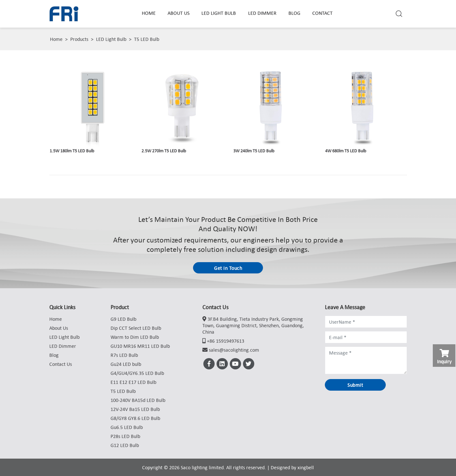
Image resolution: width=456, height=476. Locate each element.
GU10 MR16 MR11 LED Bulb (140, 346)
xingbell (306, 467)
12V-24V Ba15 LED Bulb (135, 409)
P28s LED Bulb (125, 436)
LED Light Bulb (219, 13)
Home (149, 13)
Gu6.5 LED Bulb (127, 427)
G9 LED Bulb (123, 319)
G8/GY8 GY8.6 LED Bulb (135, 418)
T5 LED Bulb (147, 39)
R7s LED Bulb (124, 355)
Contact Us (61, 364)
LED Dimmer (262, 13)
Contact (322, 13)
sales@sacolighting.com (234, 350)
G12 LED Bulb (125, 445)
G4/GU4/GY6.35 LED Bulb (137, 373)
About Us (179, 13)
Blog (294, 13)
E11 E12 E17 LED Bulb (133, 382)
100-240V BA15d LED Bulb (138, 400)
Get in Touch (228, 268)
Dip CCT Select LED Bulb (136, 328)
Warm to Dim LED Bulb (135, 337)
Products (79, 39)
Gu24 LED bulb (126, 364)
